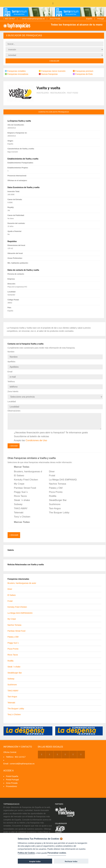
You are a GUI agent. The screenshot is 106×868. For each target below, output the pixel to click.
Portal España (12, 772)
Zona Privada (55, 19)
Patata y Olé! (54, 485)
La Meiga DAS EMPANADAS (61, 476)
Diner (50, 468)
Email (10, 370)
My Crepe (17, 481)
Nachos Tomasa (56, 481)
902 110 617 (9, 19)
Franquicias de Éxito (83, 74)
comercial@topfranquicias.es (32, 19)
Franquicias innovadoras (17, 74)
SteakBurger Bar (56, 497)
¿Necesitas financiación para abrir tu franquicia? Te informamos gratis (49, 429)
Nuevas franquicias (48, 74)
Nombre (11, 352)
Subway (16, 501)
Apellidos (12, 361)
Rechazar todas (71, 861)
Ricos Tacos (19, 493)
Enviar (14, 443)
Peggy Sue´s (19, 489)
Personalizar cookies (57, 853)
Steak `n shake (20, 497)
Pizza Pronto (54, 489)
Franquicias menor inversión (52, 71)
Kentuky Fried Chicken (24, 476)
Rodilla (51, 493)
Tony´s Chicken (20, 513)
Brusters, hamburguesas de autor (26, 468)
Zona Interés (13, 389)
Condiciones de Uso (36, 437)
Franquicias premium (83, 71)
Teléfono (11, 380)
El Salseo (17, 472)
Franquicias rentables (15, 71)
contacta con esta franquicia (54, 112)
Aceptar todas (35, 861)
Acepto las (29, 437)
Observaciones (14, 407)
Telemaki (17, 509)
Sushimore (53, 501)
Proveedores (12, 782)
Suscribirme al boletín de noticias (30, 433)
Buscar (54, 61)
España (89, 19)
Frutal (50, 472)
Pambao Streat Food (23, 485)
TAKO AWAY (19, 505)
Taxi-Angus (53, 505)
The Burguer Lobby (57, 509)
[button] (54, 36)
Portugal (101, 19)
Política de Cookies (26, 853)
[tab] (54, 36)
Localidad (12, 399)
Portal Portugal (12, 775)
